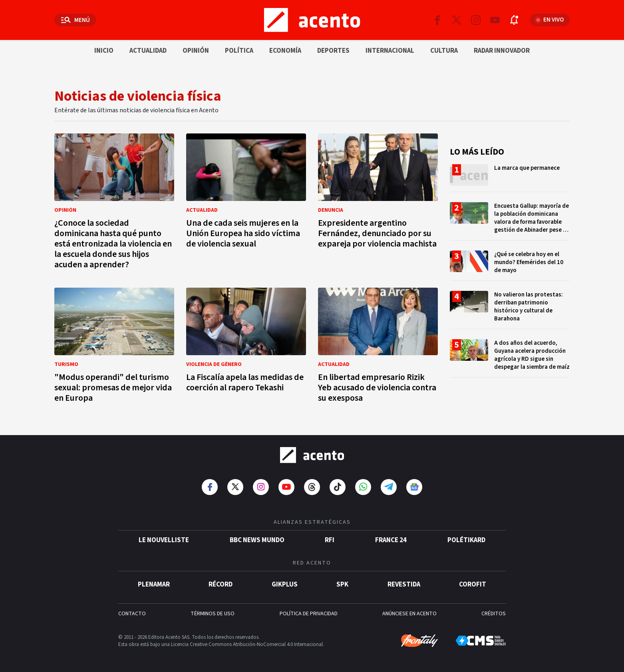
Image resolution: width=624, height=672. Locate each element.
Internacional (390, 51)
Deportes (333, 51)
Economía (285, 51)
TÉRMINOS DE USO (213, 614)
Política (239, 51)
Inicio (104, 51)
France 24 (391, 540)
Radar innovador (502, 51)
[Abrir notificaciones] (514, 20)
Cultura (444, 51)
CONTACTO (132, 614)
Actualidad (148, 51)
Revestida (404, 585)
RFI (330, 540)
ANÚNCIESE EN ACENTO (409, 614)
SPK (342, 585)
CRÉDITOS (494, 614)
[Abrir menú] (75, 20)
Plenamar (154, 585)
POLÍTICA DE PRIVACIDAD (309, 614)
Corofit (473, 585)
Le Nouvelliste (164, 540)
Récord (221, 585)
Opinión (196, 51)
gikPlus (285, 585)
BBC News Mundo (257, 540)
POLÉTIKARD (466, 540)
